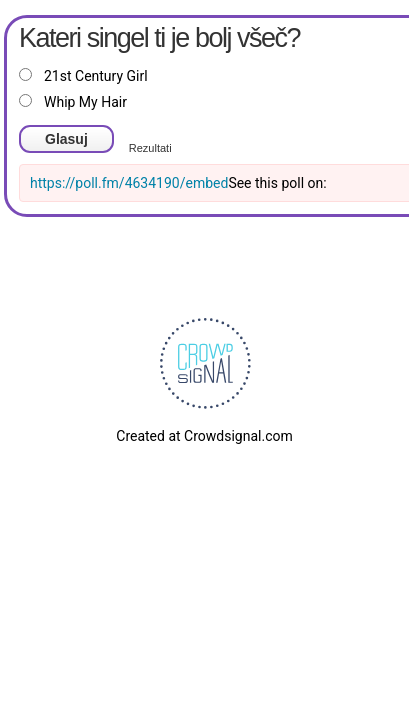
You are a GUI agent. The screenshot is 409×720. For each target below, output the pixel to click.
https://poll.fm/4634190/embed (129, 183)
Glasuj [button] (66, 139)
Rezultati (150, 148)
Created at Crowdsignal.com (204, 436)
